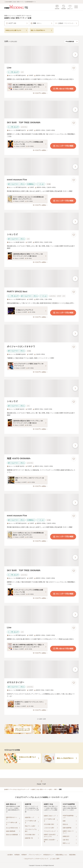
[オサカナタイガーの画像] (41, 669)
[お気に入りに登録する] (74, 68)
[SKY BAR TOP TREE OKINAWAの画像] (41, 110)
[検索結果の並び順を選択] (71, 42)
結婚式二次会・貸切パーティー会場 (41, 789)
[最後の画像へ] (75, 55)
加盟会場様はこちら (61, 855)
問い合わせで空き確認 (63, 89)
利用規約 (17, 855)
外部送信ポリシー (49, 855)
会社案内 (10, 855)
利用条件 (24, 855)
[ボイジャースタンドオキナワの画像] (41, 333)
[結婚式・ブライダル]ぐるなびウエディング (17, 789)
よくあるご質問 (55, 859)
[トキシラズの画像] (41, 221)
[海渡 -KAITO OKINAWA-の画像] (41, 445)
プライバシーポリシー (35, 855)
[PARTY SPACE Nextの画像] (41, 279)
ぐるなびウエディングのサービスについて (36, 859)
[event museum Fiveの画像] (41, 167)
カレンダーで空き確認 (63, 146)
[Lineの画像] (41, 55)
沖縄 (55, 789)
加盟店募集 (72, 855)
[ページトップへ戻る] (41, 783)
